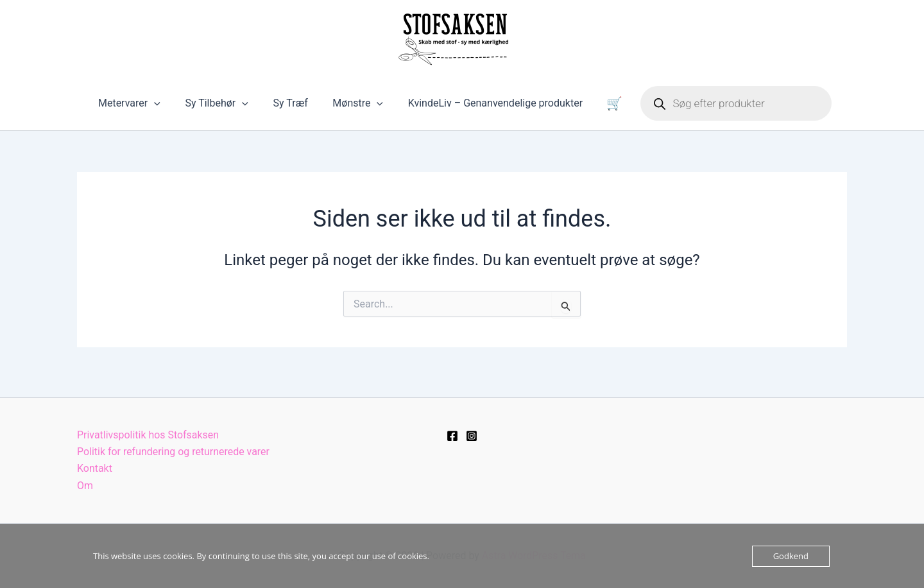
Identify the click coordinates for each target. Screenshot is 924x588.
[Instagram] (472, 435)
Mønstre (360, 108)
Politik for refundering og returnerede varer (174, 452)
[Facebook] (452, 435)
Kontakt (95, 468)
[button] (169, 108)
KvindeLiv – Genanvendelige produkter (493, 108)
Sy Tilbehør (227, 108)
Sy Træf (297, 108)
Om (85, 486)
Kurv (604, 108)
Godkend (791, 556)
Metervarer (144, 108)
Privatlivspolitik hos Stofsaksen (148, 435)
